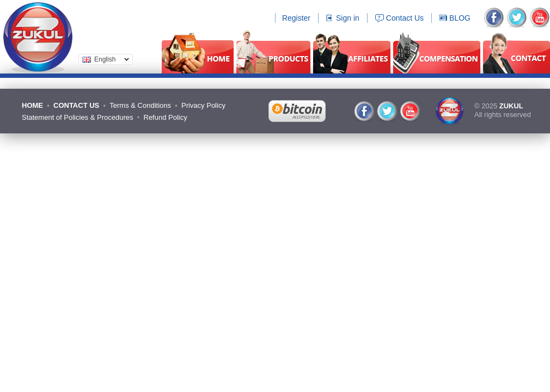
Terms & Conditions (140, 105)
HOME (32, 105)
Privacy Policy (203, 105)
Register (296, 18)
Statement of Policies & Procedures (78, 117)
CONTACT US (76, 105)
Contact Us (405, 18)
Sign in (348, 18)
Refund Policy (166, 117)
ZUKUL (511, 106)
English (104, 60)
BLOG (460, 18)
